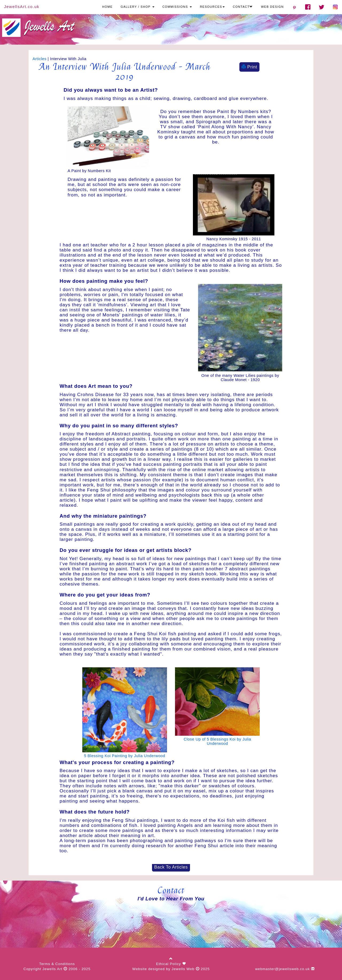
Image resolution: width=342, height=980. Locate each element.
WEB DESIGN (272, 7)
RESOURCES (212, 7)
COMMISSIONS (177, 7)
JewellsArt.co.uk (22, 7)
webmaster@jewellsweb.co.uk (285, 969)
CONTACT (243, 7)
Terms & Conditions (57, 964)
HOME (108, 7)
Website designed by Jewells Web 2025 (171, 969)
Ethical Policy (169, 964)
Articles (40, 59)
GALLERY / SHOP (138, 7)
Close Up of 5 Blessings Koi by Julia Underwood (217, 741)
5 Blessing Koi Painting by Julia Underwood (125, 756)
